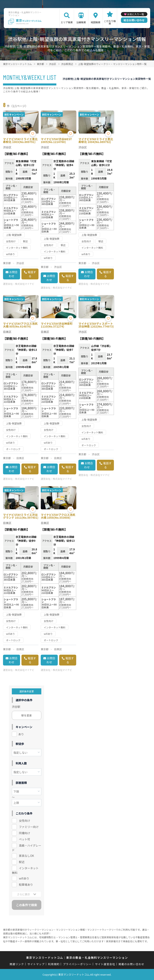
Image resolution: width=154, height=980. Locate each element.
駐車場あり (26, 885)
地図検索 (95, 22)
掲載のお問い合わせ (131, 964)
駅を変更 (27, 715)
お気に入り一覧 (136, 14)
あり (21, 734)
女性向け (24, 821)
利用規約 (54, 964)
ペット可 (24, 839)
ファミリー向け (29, 827)
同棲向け (24, 833)
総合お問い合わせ (134, 20)
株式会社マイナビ (25, 284)
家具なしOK (26, 856)
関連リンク (17, 964)
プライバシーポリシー (77, 964)
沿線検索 (81, 22)
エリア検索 (67, 22)
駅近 (22, 862)
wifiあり (24, 878)
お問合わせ (13, 274)
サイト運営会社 (105, 964)
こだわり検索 (110, 22)
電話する (32, 274)
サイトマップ (36, 964)
